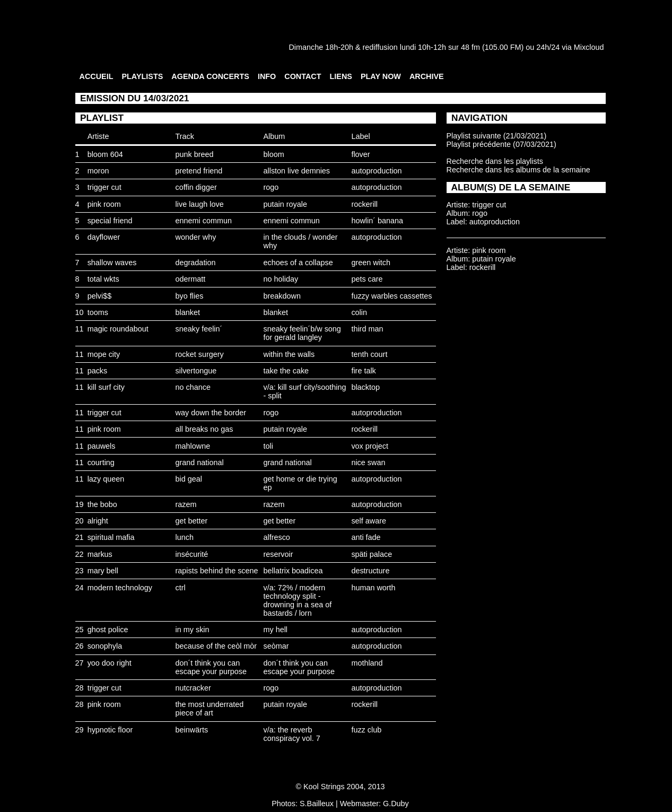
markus (100, 554)
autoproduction (376, 171)
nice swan (368, 462)
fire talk (363, 371)
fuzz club (366, 730)
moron (98, 171)
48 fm (470, 47)
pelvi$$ (100, 296)
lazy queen (106, 479)
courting (101, 462)
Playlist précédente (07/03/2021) (501, 144)
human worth (373, 588)
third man (367, 329)
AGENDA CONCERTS (210, 76)
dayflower (104, 237)
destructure (370, 571)
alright (98, 521)
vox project (370, 446)
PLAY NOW (381, 76)
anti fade (366, 537)
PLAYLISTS (142, 76)
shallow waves (112, 263)
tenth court (369, 354)
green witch (371, 263)
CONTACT (303, 76)
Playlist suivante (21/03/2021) (497, 136)
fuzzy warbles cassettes (391, 296)
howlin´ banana (377, 221)
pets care (367, 279)
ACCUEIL (97, 76)
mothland (367, 663)
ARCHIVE (427, 76)
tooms (98, 312)
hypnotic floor (110, 730)
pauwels (102, 446)
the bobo (102, 504)
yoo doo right (110, 663)
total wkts (103, 279)
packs (98, 371)
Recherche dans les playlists (495, 161)
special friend (110, 221)
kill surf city (106, 387)
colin (359, 312)
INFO (267, 76)
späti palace (372, 554)
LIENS (341, 76)
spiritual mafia (111, 537)
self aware (369, 521)
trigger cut (104, 187)
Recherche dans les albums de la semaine (518, 170)
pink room (104, 204)
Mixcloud (589, 47)
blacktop (365, 387)
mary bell (103, 571)
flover (360, 154)
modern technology (120, 588)
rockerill (364, 204)
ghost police (108, 630)
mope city (104, 354)
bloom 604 (105, 154)
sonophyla (105, 646)
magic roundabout (118, 329)
